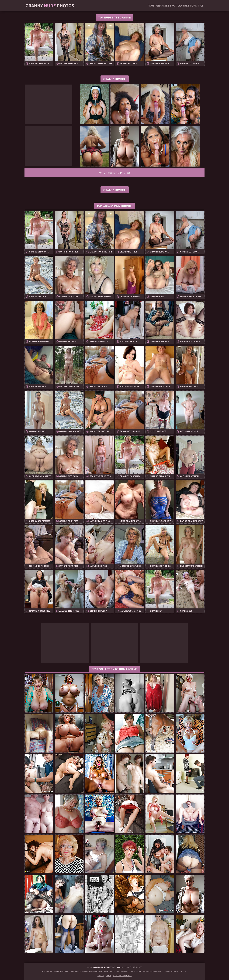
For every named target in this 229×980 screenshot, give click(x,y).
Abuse (101, 976)
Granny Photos (50, 6)
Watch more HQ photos (115, 173)
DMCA (109, 976)
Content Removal (123, 976)
